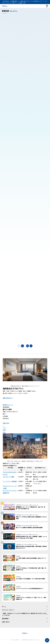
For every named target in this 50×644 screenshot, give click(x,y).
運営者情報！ (6, 619)
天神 (4, 430)
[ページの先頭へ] (47, 640)
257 (28, 346)
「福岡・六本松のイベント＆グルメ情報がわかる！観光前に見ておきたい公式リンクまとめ (24, 614)
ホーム (4, 607)
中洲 (4, 432)
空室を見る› (6, 423)
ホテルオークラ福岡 (8, 477)
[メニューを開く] (47, 6)
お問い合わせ (6, 622)
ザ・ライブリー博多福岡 (10, 481)
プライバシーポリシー (8, 610)
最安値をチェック (8, 405)
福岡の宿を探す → (8, 398)
